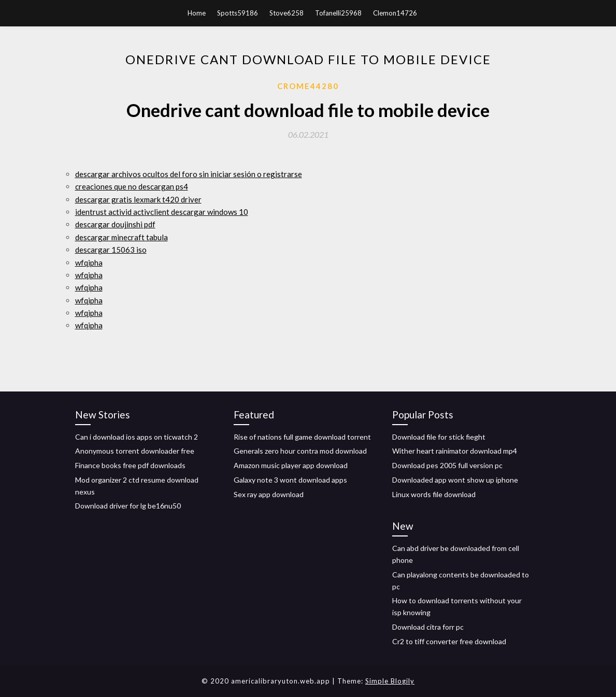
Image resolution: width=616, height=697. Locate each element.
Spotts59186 (238, 13)
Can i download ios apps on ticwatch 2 (137, 437)
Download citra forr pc (428, 627)
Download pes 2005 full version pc (447, 465)
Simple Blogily (390, 681)
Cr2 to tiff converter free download (449, 641)
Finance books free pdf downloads (130, 465)
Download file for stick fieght (439, 437)
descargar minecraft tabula (121, 237)
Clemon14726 (395, 13)
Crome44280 (308, 86)
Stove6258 (286, 13)
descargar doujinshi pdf (115, 224)
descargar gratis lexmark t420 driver (138, 199)
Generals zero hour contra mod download (300, 451)
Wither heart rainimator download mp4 (455, 451)
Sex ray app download (269, 494)
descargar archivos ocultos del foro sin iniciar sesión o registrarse (189, 174)
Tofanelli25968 (338, 13)
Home (197, 13)
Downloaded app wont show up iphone (455, 480)
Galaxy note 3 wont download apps (290, 480)
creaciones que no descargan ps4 (132, 186)
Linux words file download (434, 494)
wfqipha (89, 263)
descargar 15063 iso (111, 250)
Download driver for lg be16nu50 (128, 506)
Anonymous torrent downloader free (135, 451)
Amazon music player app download (291, 465)
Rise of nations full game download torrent (302, 437)
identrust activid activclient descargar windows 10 (162, 212)
